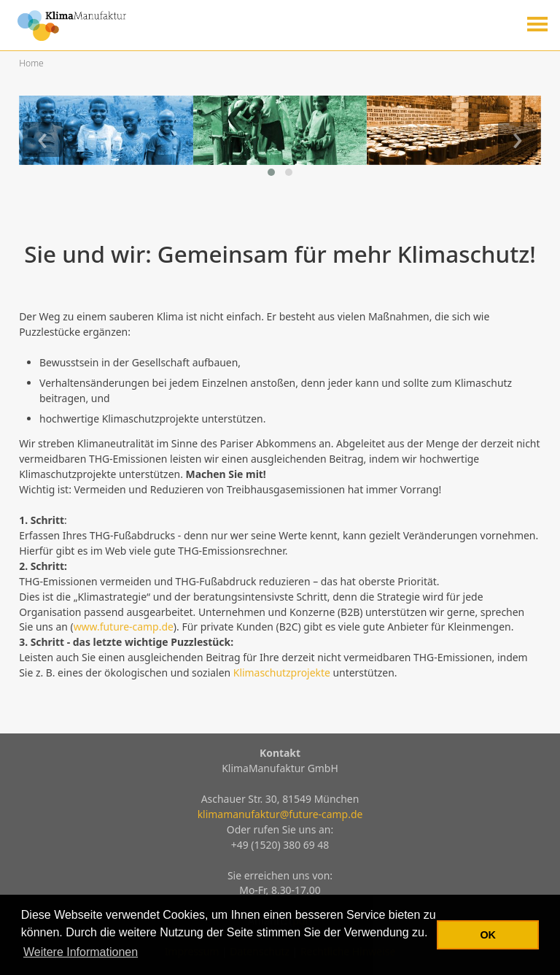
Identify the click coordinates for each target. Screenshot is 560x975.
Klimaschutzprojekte (282, 673)
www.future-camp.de (124, 627)
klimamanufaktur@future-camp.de (280, 814)
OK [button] (488, 935)
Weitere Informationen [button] (81, 952)
